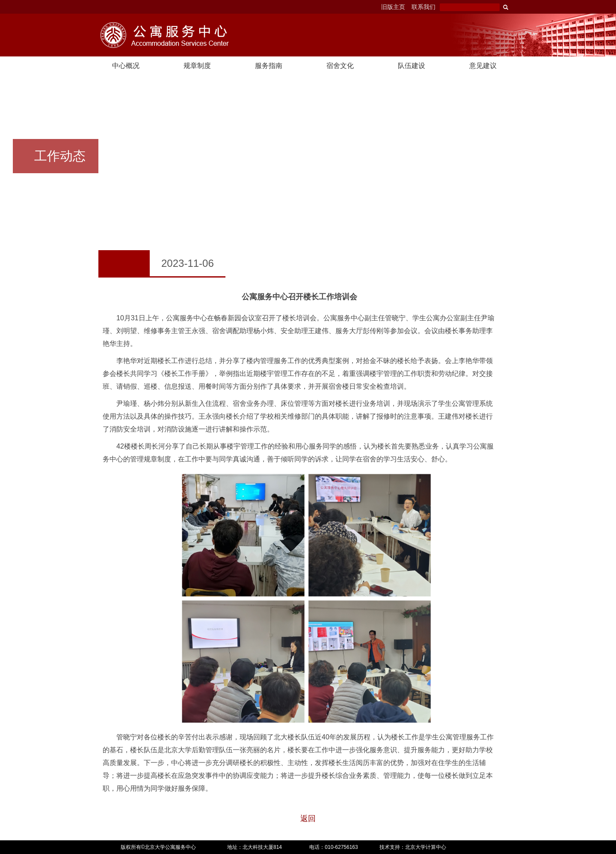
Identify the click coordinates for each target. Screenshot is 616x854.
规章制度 (197, 66)
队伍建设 (412, 66)
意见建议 (483, 66)
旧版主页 (393, 7)
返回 (308, 819)
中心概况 (126, 66)
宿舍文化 (340, 66)
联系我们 (423, 7)
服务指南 (269, 66)
